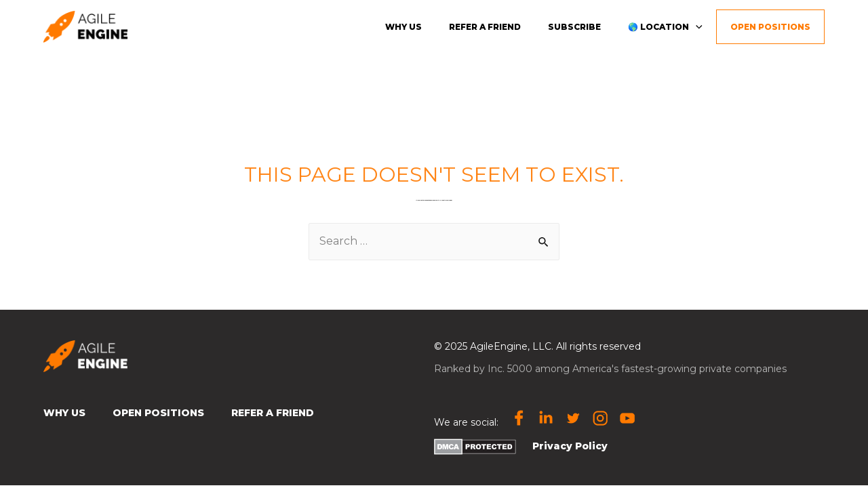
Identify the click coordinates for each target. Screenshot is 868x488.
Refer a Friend (273, 413)
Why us (403, 27)
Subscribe (574, 27)
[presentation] (696, 26)
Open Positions (770, 27)
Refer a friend (485, 27)
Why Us (64, 413)
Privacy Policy (570, 446)
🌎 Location (665, 26)
